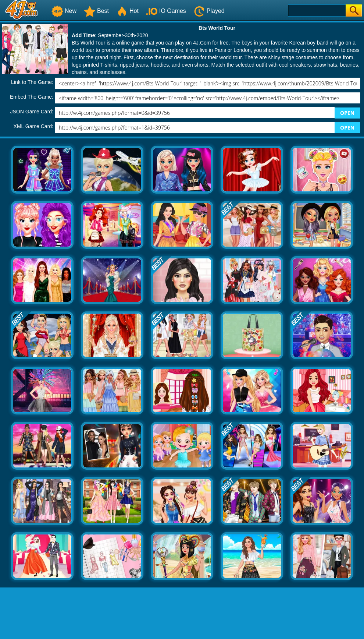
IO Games (166, 11)
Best (96, 11)
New (64, 11)
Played (209, 11)
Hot (127, 11)
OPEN (347, 113)
